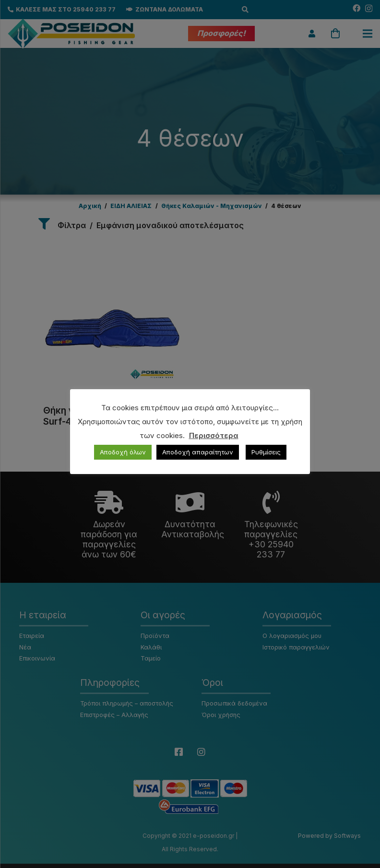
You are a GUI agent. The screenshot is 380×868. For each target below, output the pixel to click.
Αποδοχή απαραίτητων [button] (198, 452)
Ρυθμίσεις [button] (266, 452)
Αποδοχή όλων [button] (123, 452)
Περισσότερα (214, 435)
